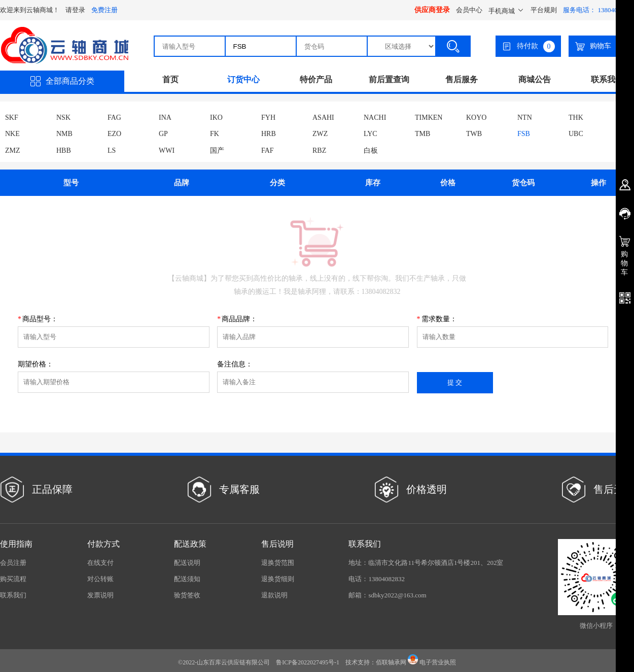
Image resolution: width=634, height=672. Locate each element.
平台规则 (544, 10)
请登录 (75, 10)
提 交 (455, 382)
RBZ (319, 150)
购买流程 (13, 579)
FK (215, 134)
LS (112, 150)
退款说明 (274, 595)
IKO (216, 117)
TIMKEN (429, 117)
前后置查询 (389, 79)
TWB (474, 134)
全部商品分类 (62, 81)
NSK (63, 117)
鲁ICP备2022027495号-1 (308, 662)
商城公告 (535, 79)
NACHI (375, 117)
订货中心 (243, 79)
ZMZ (13, 150)
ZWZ (320, 134)
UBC (576, 134)
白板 (371, 150)
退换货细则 (278, 579)
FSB (524, 134)
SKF (12, 117)
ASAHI (323, 117)
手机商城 (506, 11)
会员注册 (13, 563)
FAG (114, 117)
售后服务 (462, 79)
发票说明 (100, 595)
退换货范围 (278, 563)
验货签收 (187, 595)
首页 (170, 79)
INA (165, 117)
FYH (268, 117)
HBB (64, 150)
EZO (114, 134)
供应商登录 (432, 10)
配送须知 (187, 579)
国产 (217, 150)
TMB (422, 134)
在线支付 (100, 563)
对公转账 (100, 579)
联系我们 (607, 79)
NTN (525, 117)
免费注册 (104, 10)
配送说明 (187, 563)
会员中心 (469, 10)
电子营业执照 (432, 662)
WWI (167, 150)
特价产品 (316, 79)
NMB (64, 134)
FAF (268, 150)
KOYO (476, 117)
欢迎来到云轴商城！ (30, 10)
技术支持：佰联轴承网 (376, 662)
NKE (12, 134)
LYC (371, 134)
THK (576, 117)
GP (163, 134)
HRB (269, 134)
